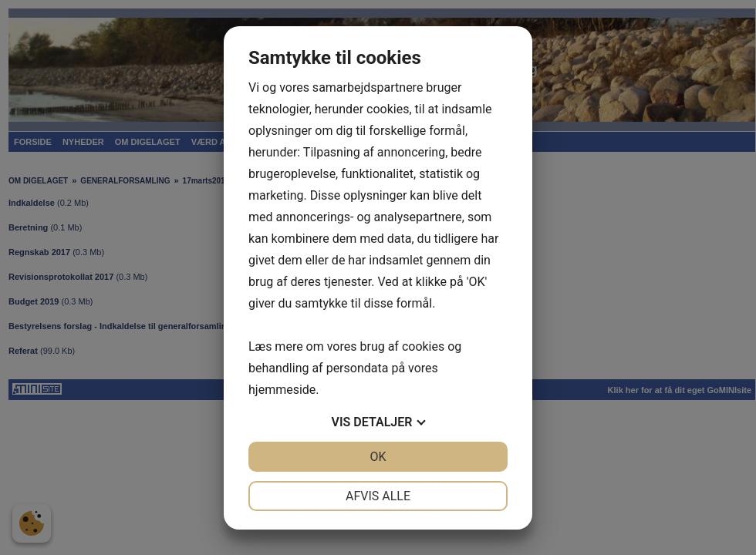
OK (378, 457)
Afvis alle (378, 496)
